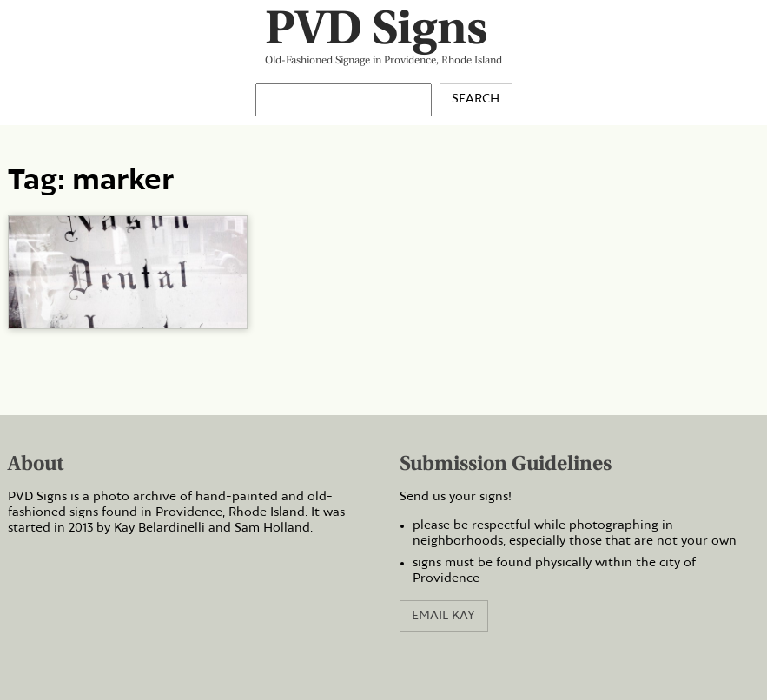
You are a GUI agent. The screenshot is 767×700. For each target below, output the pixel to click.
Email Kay (443, 616)
